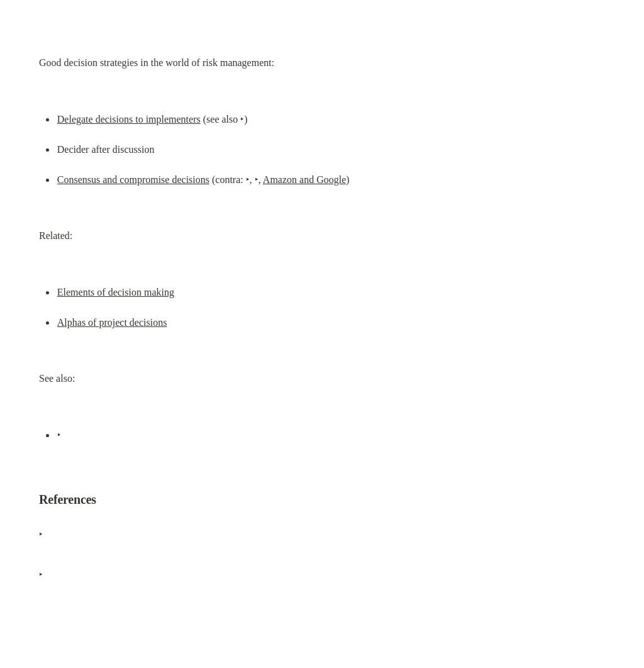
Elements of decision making (116, 292)
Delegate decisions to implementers (129, 119)
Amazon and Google (304, 180)
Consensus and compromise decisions (133, 180)
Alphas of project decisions (112, 322)
